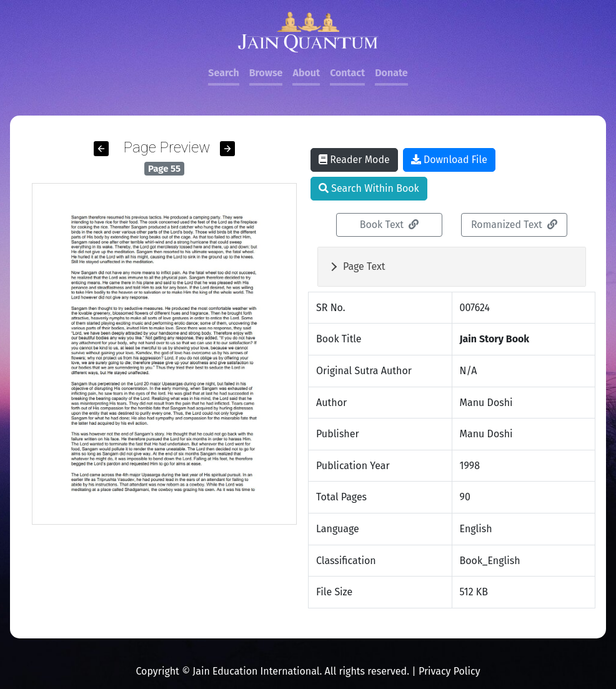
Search (223, 73)
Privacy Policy (450, 671)
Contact (347, 73)
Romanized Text (514, 225)
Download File (449, 160)
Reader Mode (354, 160)
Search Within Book (369, 188)
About (306, 73)
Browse (266, 73)
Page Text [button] (364, 266)
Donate (391, 73)
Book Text (390, 225)
